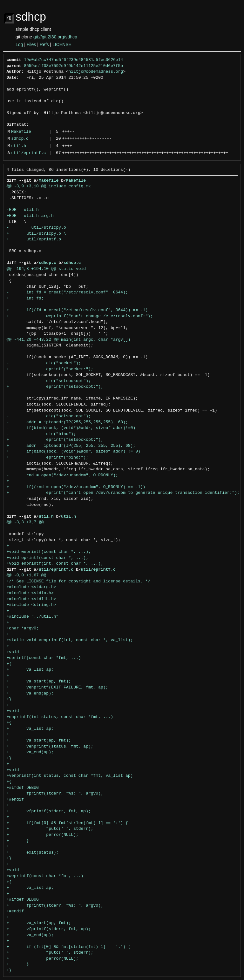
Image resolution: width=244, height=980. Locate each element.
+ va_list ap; (30, 670)
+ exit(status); (33, 853)
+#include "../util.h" (33, 617)
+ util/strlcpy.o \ (36, 234)
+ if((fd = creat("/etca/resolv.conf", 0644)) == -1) (77, 310)
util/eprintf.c (28, 153)
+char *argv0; (23, 628)
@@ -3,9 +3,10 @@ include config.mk (49, 186)
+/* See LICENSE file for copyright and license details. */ (78, 581)
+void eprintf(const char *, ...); (47, 558)
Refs (44, 44)
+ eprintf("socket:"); (50, 369)
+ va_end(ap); (30, 694)
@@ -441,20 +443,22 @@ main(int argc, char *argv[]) (69, 340)
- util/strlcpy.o (36, 228)
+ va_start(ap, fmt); (39, 681)
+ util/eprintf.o (34, 239)
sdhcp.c (20, 139)
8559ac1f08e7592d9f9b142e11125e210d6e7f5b (73, 66)
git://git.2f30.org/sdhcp (55, 37)
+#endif (15, 800)
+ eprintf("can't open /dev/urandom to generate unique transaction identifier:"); (123, 493)
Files (31, 44)
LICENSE (62, 44)
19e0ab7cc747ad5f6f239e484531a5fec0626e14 (73, 60)
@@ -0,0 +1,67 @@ (27, 575)
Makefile (21, 132)
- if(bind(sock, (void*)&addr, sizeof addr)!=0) (71, 428)
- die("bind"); (41, 434)
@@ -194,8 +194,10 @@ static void (46, 269)
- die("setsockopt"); (49, 381)
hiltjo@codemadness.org (96, 72)
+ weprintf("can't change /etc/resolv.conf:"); (80, 316)
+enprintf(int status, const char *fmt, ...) (60, 717)
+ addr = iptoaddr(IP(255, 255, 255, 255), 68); (71, 446)
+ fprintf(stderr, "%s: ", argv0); (55, 794)
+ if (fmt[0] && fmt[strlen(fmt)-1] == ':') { (69, 947)
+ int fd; (25, 299)
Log (19, 44)
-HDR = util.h (23, 210)
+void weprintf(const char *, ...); (49, 552)
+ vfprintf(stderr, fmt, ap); (49, 811)
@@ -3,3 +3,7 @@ (25, 522)
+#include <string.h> (31, 605)
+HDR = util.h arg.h (30, 216)
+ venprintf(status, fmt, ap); (50, 747)
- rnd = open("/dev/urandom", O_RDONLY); (62, 475)
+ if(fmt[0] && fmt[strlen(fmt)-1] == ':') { (67, 823)
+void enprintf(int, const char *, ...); (55, 564)
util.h (19, 146)
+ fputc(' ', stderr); (50, 829)
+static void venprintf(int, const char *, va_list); (70, 640)
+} (9, 699)
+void (13, 652)
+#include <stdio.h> (30, 593)
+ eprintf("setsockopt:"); (55, 387)
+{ (9, 664)
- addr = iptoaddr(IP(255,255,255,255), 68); (67, 422)
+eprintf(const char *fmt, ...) (44, 658)
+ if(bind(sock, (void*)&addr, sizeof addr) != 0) (74, 452)
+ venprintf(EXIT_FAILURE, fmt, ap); (58, 688)
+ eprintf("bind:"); (47, 458)
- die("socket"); (44, 363)
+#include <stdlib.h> (31, 599)
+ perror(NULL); (43, 835)
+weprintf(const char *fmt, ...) (45, 876)
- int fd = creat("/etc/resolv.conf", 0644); (67, 292)
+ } (18, 841)
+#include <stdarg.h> (31, 587)
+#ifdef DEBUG (23, 788)
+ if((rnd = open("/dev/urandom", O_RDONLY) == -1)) (76, 487)
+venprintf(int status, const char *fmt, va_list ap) (70, 776)
